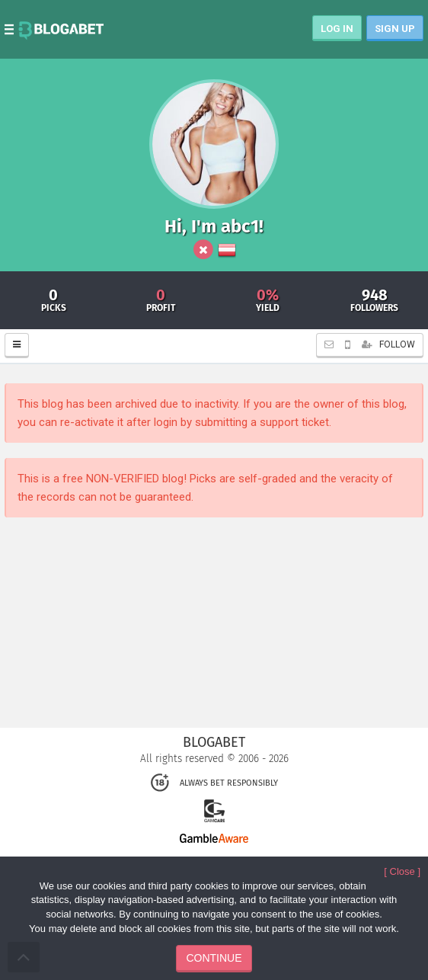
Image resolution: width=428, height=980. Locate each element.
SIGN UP (395, 29)
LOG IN (337, 29)
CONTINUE (214, 958)
